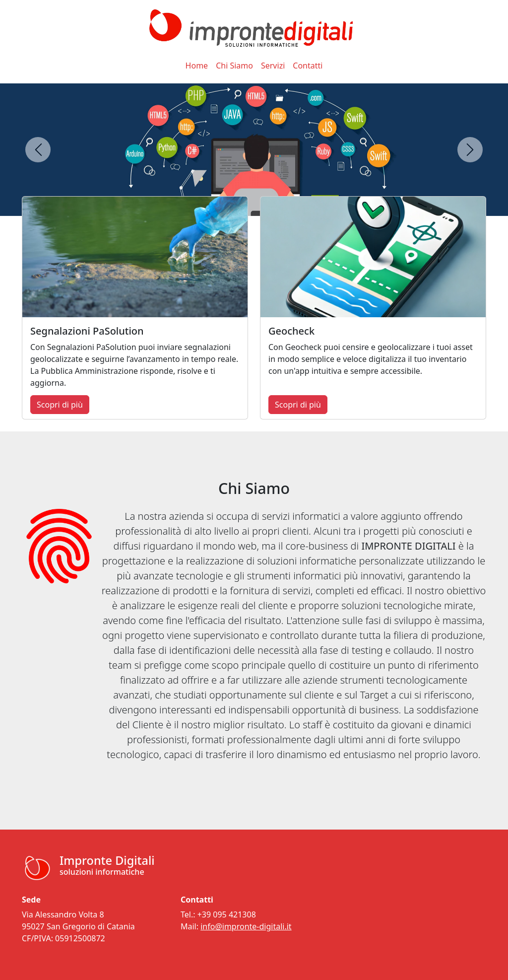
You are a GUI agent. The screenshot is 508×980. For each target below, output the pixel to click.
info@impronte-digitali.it (246, 926)
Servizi (273, 66)
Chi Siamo (234, 66)
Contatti (308, 66)
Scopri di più (60, 405)
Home (197, 66)
